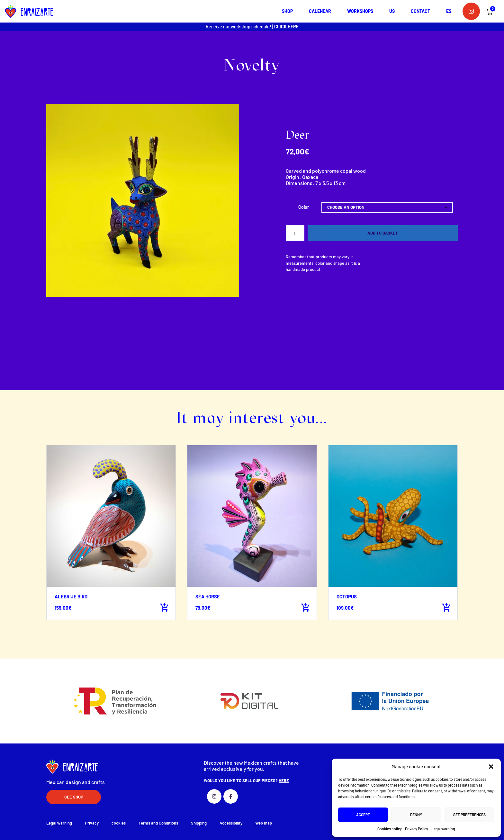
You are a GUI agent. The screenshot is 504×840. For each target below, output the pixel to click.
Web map (264, 823)
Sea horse (208, 596)
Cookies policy (390, 829)
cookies (119, 823)
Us (392, 11)
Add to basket (383, 233)
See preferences (469, 815)
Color (304, 207)
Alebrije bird (71, 596)
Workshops (360, 11)
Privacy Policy (417, 829)
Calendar (320, 11)
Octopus (347, 596)
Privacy (92, 823)
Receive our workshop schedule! (252, 27)
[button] (491, 767)
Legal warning (443, 829)
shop (287, 11)
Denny (416, 815)
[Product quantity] (295, 233)
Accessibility (231, 823)
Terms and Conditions (158, 823)
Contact (420, 11)
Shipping (199, 823)
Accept (363, 815)
